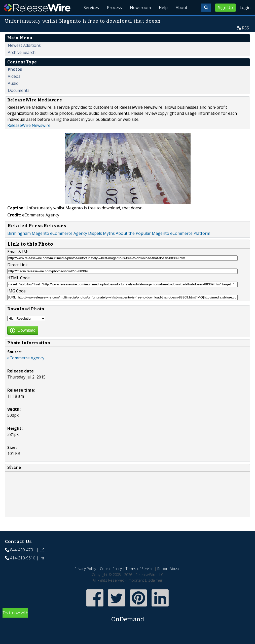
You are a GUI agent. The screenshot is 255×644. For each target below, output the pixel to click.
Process (114, 8)
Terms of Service (140, 569)
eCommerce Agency (26, 358)
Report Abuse (169, 569)
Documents (19, 90)
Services (91, 8)
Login (245, 8)
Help (163, 8)
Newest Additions (24, 45)
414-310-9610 (23, 558)
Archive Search (22, 52)
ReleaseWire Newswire (29, 125)
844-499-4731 (23, 550)
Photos (15, 69)
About (181, 8)
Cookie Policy (111, 569)
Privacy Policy (85, 569)
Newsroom (140, 8)
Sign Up (225, 8)
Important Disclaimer (145, 580)
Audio (13, 83)
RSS (245, 28)
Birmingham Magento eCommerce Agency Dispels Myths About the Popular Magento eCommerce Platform (109, 233)
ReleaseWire (37, 8)
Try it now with (128, 617)
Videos (14, 76)
